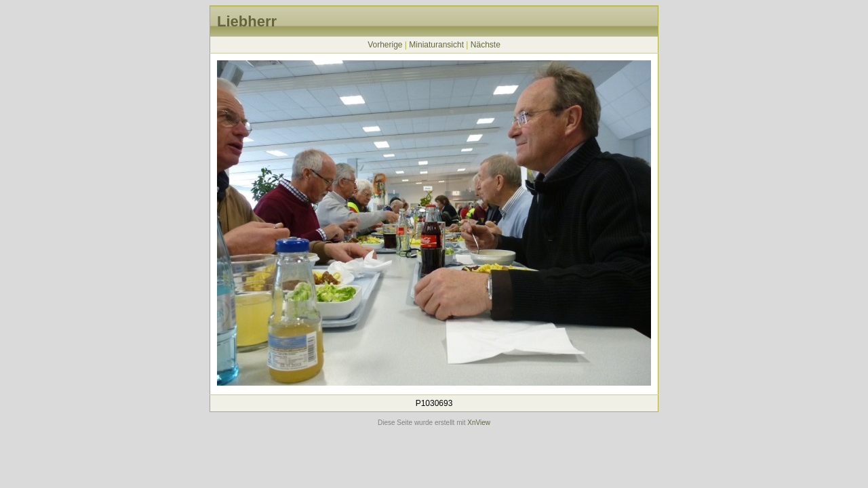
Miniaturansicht (436, 45)
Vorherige (385, 45)
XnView (479, 423)
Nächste (486, 45)
